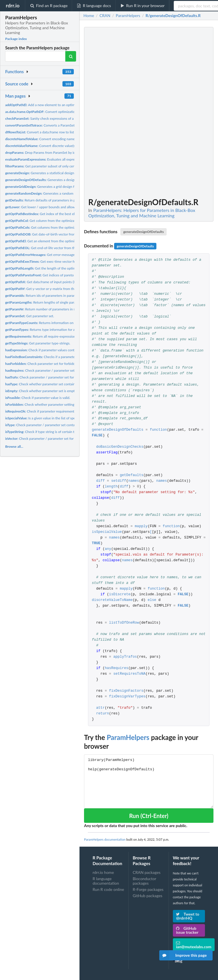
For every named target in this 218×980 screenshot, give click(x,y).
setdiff (119, 481)
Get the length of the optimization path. (50, 268)
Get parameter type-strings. (38, 343)
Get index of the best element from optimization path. (63, 214)
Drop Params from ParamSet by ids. (41, 153)
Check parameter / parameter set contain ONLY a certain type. (57, 425)
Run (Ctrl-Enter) (149, 816)
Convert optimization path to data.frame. (56, 112)
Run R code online (108, 889)
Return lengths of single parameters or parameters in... (59, 302)
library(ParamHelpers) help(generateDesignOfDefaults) (149, 781)
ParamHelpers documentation (105, 839)
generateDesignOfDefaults (143, 232)
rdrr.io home (103, 872)
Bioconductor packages (144, 881)
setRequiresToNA (129, 674)
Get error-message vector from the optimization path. (66, 255)
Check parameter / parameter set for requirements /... (55, 370)
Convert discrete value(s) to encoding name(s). (56, 146)
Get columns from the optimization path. (48, 227)
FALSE (97, 436)
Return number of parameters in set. (42, 309)
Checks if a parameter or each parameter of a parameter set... (70, 357)
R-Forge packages (148, 889)
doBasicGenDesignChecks (120, 447)
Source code (17, 84)
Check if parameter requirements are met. (47, 411)
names (134, 481)
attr (100, 708)
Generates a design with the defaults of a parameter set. (68, 180)
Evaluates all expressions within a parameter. (59, 159)
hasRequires (117, 668)
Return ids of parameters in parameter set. (47, 296)
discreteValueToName (112, 600)
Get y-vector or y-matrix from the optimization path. (54, 289)
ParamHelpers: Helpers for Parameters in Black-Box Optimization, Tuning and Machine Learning (142, 213)
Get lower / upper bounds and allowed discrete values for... (57, 207)
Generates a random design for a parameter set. (59, 193)
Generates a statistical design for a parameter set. (55, 173)
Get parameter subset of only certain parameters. (52, 166)
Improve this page (183, 955)
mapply (141, 526)
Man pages (15, 96)
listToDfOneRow (124, 623)
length (111, 487)
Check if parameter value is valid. (38, 398)
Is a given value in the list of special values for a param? (57, 418)
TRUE (96, 543)
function (158, 430)
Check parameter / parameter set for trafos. (45, 377)
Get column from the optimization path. (47, 221)
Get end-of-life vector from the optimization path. (55, 248)
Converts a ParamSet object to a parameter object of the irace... (72, 125)
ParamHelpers (128, 737)
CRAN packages (146, 872)
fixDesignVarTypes (127, 697)
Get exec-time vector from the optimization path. (59, 261)
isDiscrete (120, 595)
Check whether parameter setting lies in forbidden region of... (60, 404)
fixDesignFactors (126, 691)
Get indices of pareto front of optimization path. (59, 275)
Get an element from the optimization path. (49, 241)
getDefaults (132, 475)
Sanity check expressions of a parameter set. (51, 118)
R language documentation (106, 881)
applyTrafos (125, 657)
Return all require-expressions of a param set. (53, 336)
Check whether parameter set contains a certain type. (52, 384)
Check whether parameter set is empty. (41, 391)
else (152, 600)
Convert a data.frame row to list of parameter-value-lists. (58, 132)
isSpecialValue (107, 532)
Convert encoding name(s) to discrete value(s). (56, 139)
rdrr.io (12, 5)
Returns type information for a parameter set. (51, 330)
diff (100, 481)
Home (89, 16)
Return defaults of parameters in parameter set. (50, 200)
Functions (14, 71)
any (108, 549)
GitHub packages (147, 896)
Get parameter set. (30, 316)
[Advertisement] (171, 112)
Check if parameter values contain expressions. (52, 350)
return (103, 714)
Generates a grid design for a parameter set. (54, 187)
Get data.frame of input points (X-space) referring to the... (59, 282)
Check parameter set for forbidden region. (47, 364)
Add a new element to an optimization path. (49, 105)
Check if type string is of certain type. (43, 432)
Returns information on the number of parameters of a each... (68, 323)
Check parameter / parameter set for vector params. (51, 439)
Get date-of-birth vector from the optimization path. (57, 234)
